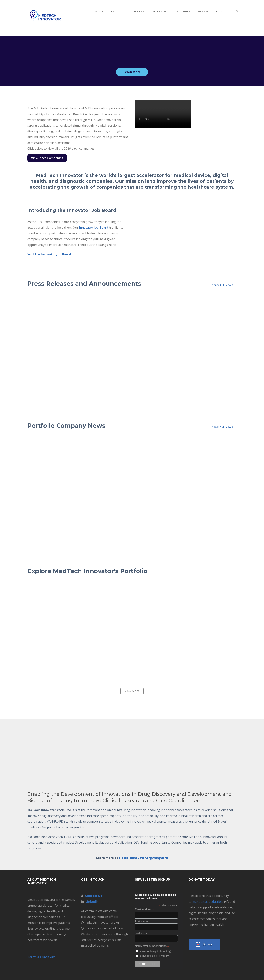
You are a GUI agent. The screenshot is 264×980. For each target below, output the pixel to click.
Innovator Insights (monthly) (155, 951)
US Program (136, 12)
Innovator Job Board (94, 228)
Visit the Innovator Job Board (49, 254)
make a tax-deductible (208, 902)
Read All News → (224, 285)
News (220, 12)
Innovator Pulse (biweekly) (154, 956)
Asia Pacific (161, 12)
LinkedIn (92, 902)
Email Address (144, 909)
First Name (141, 921)
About (116, 12)
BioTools (183, 12)
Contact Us (93, 896)
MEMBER (203, 12)
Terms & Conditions (41, 957)
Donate (208, 944)
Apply (99, 12)
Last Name (141, 933)
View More (132, 691)
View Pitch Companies (47, 158)
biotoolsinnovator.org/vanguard (143, 858)
